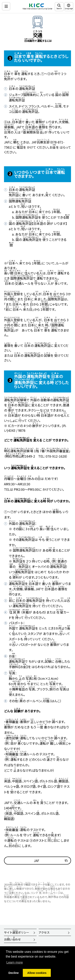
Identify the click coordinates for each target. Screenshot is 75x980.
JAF (36, 861)
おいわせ (12, 939)
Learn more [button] (15, 962)
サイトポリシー (17, 932)
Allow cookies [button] (37, 973)
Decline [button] (13, 973)
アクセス (44, 932)
